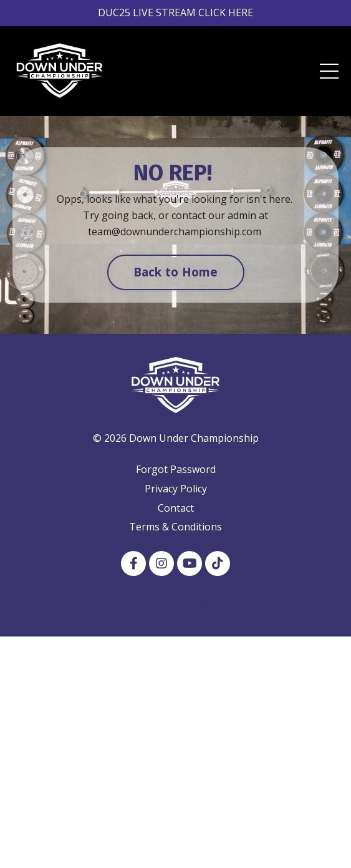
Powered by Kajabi (175, 604)
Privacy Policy (176, 489)
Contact (176, 508)
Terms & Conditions (175, 527)
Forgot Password (176, 469)
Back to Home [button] (176, 272)
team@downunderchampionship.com (175, 232)
